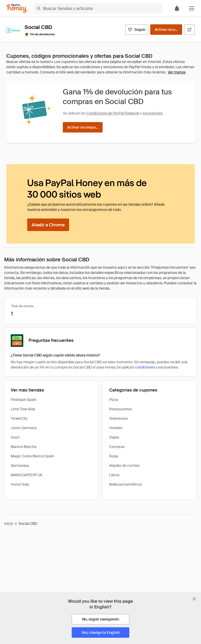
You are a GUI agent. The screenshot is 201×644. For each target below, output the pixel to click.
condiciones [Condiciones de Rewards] (145, 367)
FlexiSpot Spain (24, 400)
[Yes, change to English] (100, 632)
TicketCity (19, 418)
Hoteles (116, 428)
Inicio (9, 524)
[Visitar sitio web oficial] (189, 30)
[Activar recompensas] (166, 30)
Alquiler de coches (124, 465)
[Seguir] (137, 30)
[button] (192, 8)
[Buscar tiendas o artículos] (98, 8)
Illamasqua (20, 465)
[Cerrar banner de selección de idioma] (194, 599)
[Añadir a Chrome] (48, 225)
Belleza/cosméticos (125, 484)
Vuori (15, 437)
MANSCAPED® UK (27, 475)
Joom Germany (24, 428)
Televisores (118, 418)
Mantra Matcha (24, 447)
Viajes (114, 437)
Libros (114, 475)
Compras (117, 447)
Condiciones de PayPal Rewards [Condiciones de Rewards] (113, 113)
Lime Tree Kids (23, 409)
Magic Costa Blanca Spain (32, 456)
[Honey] (17, 8)
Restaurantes (121, 409)
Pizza (114, 400)
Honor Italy (20, 484)
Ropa (114, 456)
